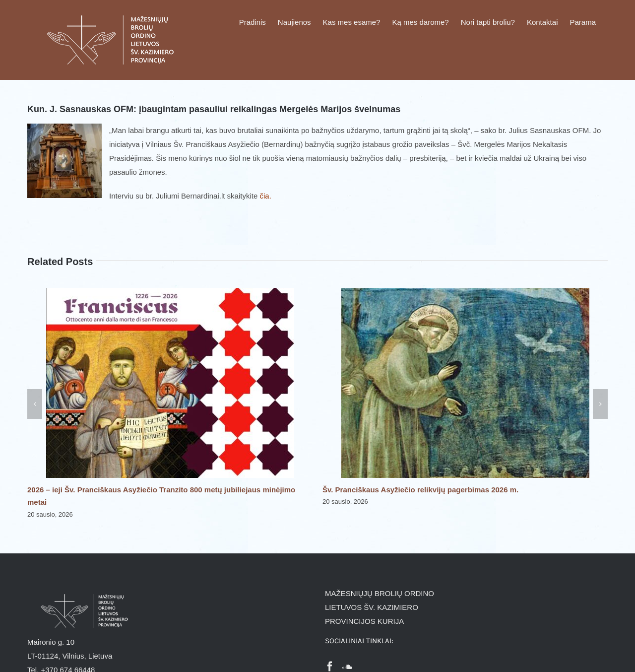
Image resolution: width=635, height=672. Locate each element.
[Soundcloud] (347, 667)
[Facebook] (330, 667)
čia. (265, 196)
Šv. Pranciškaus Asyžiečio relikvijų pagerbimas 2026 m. (420, 490)
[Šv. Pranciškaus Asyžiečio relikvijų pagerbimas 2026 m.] (465, 292)
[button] (35, 404)
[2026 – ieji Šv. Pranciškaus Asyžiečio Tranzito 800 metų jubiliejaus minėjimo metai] (170, 292)
